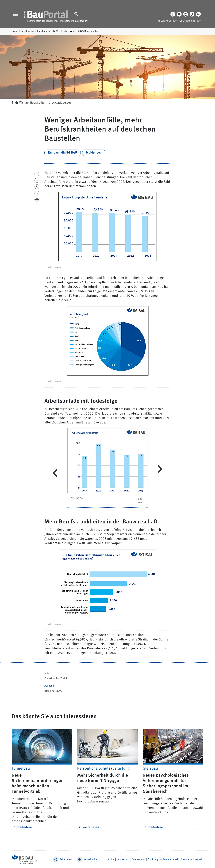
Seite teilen (66, 860)
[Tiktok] (192, 14)
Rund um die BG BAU (49, 31)
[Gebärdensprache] (190, 21)
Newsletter (187, 860)
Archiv (111, 860)
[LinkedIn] (198, 14)
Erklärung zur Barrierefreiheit (163, 860)
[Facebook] (173, 14)
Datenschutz (138, 860)
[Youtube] (179, 14)
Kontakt (199, 860)
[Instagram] (186, 14)
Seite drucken (91, 860)
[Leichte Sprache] (167, 21)
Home (15, 31)
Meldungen (28, 31)
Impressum (123, 860)
